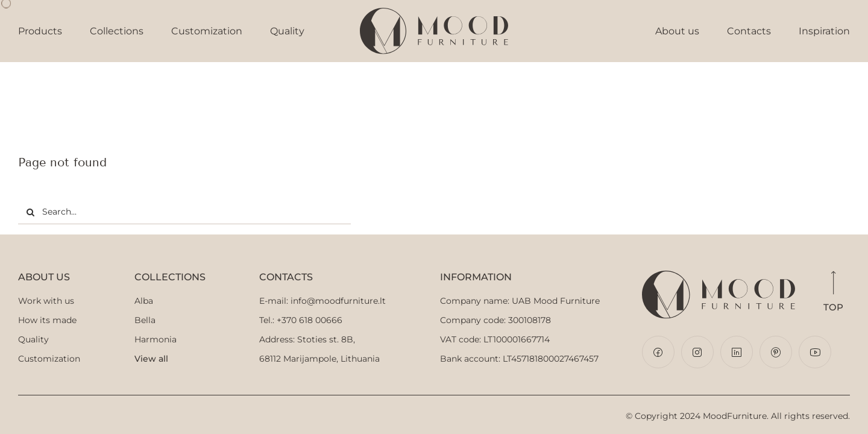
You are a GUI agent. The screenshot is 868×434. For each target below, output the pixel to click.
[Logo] (434, 13)
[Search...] (184, 212)
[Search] (30, 212)
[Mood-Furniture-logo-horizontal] (717, 277)
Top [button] (833, 293)
